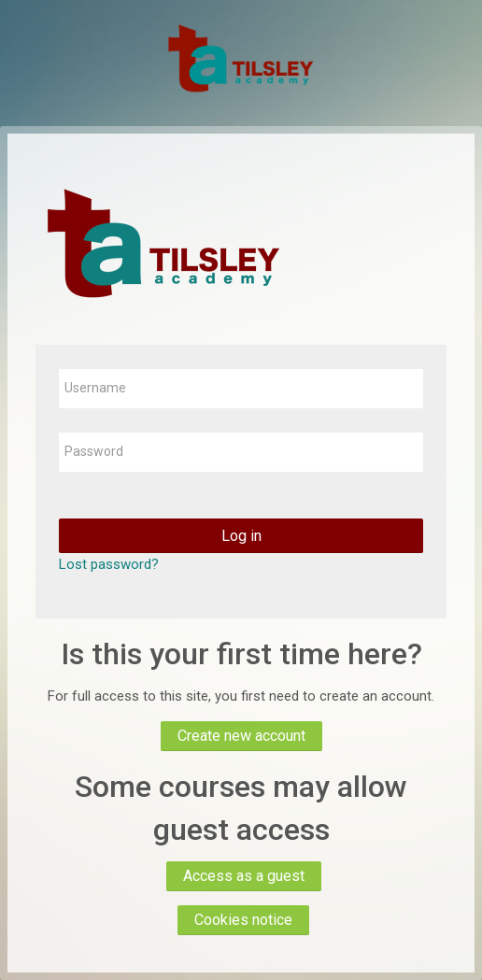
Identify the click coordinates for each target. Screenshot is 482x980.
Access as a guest (244, 876)
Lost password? (109, 564)
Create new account (241, 736)
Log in (241, 536)
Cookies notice (243, 920)
